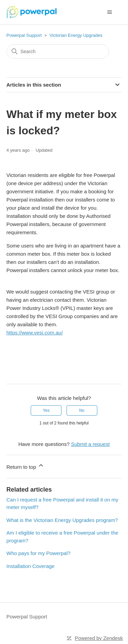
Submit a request (90, 444)
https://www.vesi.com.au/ (35, 333)
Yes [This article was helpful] (46, 410)
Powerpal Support (24, 35)
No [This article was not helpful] (82, 410)
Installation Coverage (31, 566)
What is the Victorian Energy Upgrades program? (62, 520)
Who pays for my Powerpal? (39, 553)
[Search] (58, 51)
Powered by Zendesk (99, 638)
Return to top (25, 466)
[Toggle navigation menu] (109, 12)
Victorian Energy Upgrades (76, 35)
